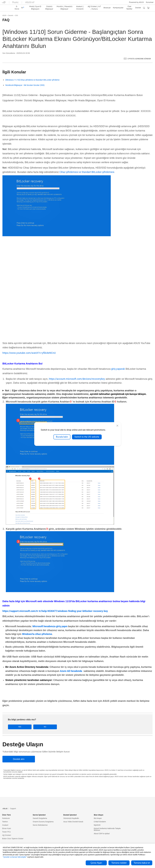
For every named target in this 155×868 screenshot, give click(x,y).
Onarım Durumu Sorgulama (43, 817)
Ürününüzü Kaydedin (71, 814)
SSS (17, 11)
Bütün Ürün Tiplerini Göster (13, 834)
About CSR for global (102, 829)
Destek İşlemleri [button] (70, 810)
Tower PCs (6, 827)
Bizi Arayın (98, 814)
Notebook (6, 814)
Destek (11, 11)
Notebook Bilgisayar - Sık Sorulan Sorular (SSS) (25, 80)
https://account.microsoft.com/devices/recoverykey (77, 374)
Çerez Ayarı (96, 863)
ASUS (4, 11)
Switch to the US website (87, 437)
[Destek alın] (19, 754)
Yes (16, 722)
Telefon (5, 817)
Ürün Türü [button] (6, 810)
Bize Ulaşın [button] (98, 810)
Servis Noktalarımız (40, 820)
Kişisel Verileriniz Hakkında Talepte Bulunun (107, 825)
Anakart (5, 820)
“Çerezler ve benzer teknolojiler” (15, 857)
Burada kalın (62, 437)
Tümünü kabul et (142, 863)
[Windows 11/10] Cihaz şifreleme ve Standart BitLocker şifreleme (32, 75)
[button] (4, 3)
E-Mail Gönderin (100, 817)
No (35, 722)
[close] (117, 426)
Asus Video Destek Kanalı (73, 817)
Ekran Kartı (7, 824)
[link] (77, 3)
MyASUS (97, 820)
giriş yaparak (118, 364)
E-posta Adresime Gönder (139, 54)
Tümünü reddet (119, 863)
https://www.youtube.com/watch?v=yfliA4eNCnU (29, 348)
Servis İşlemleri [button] (39, 810)
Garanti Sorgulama (40, 814)
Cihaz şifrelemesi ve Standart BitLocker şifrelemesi (87, 167)
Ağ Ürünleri (7, 831)
